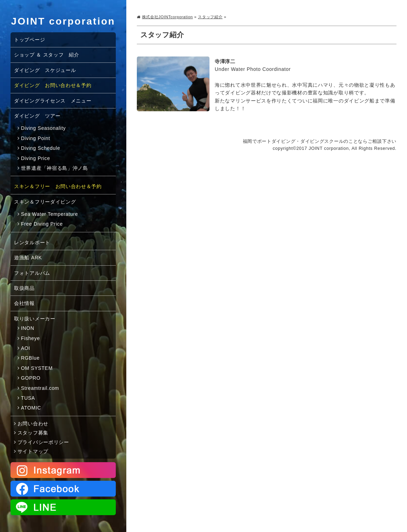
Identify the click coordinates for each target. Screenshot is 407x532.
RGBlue (30, 358)
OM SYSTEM (37, 368)
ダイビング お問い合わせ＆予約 (53, 85)
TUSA (28, 398)
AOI (26, 348)
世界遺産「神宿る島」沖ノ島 (55, 168)
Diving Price (36, 158)
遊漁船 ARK (28, 258)
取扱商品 (24, 288)
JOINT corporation (63, 21)
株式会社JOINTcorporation (168, 17)
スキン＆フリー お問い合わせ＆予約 (58, 186)
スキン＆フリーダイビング (45, 202)
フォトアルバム (32, 273)
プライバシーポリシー (43, 442)
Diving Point (36, 138)
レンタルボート (32, 242)
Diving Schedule (41, 148)
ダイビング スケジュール (45, 70)
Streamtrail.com (40, 388)
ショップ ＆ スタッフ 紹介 (47, 55)
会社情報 (24, 303)
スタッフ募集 (33, 433)
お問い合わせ (33, 424)
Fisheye (31, 338)
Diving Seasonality (44, 128)
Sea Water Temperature (50, 214)
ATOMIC (31, 408)
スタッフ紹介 (210, 17)
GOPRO (31, 378)
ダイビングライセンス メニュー (53, 101)
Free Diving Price (42, 224)
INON (28, 328)
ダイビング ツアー (37, 116)
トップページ (29, 40)
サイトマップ (33, 451)
